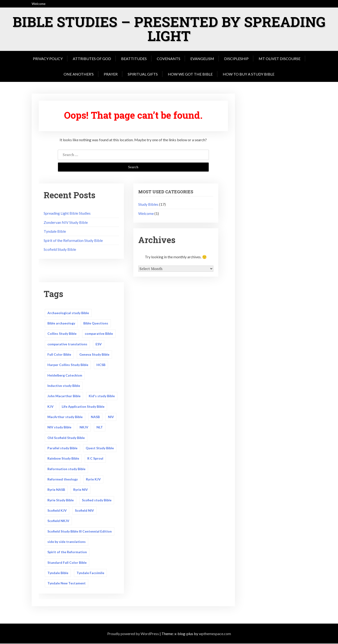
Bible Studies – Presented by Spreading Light (169, 29)
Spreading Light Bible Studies (67, 213)
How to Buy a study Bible (249, 74)
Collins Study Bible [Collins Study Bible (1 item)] (62, 333)
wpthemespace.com (215, 634)
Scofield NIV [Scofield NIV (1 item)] (84, 511)
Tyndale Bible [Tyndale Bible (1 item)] (58, 573)
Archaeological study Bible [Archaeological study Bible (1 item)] (68, 313)
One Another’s (79, 74)
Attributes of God (92, 59)
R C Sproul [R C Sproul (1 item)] (95, 459)
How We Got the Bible (190, 74)
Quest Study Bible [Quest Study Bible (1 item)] (100, 448)
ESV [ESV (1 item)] (99, 344)
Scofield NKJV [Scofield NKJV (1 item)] (58, 521)
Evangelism (202, 59)
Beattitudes (134, 59)
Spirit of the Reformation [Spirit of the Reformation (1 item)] (67, 552)
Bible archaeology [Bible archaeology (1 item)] (61, 323)
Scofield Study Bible (60, 249)
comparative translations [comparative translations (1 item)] (67, 344)
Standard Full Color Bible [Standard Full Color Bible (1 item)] (67, 563)
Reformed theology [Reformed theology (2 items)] (63, 479)
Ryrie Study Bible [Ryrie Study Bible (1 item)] (61, 500)
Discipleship (236, 59)
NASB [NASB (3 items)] (95, 417)
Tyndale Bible (55, 231)
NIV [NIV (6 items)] (111, 417)
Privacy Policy (48, 59)
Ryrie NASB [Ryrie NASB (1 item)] (56, 490)
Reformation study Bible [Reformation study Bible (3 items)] (66, 469)
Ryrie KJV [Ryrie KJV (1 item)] (93, 479)
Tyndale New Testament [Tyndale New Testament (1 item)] (67, 584)
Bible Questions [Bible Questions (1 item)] (96, 323)
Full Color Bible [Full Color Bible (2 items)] (59, 354)
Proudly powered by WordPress (133, 634)
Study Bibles (148, 204)
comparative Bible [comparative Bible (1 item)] (99, 333)
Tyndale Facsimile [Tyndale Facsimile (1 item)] (90, 573)
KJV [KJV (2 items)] (50, 406)
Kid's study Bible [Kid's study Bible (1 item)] (102, 396)
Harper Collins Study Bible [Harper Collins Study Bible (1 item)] (68, 365)
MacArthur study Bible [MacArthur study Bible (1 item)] (65, 417)
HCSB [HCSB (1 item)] (101, 365)
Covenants (169, 59)
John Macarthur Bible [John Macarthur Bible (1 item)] (64, 396)
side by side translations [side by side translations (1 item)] (67, 542)
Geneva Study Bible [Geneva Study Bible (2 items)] (94, 354)
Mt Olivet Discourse (280, 59)
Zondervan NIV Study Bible (66, 222)
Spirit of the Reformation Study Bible (73, 240)
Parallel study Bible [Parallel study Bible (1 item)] (62, 448)
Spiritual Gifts (143, 74)
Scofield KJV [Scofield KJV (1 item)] (57, 511)
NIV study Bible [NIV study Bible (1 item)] (59, 427)
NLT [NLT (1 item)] (100, 427)
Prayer (111, 74)
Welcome (146, 213)
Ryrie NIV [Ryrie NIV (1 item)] (81, 490)
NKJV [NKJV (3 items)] (84, 427)
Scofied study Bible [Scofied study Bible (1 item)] (97, 500)
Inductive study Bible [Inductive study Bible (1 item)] (64, 386)
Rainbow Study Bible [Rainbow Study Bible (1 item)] (63, 459)
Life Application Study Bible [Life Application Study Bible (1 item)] (83, 406)
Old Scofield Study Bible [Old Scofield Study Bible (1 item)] (66, 438)
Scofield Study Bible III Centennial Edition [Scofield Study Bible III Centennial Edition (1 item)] (80, 532)
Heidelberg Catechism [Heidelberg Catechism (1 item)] (65, 375)
